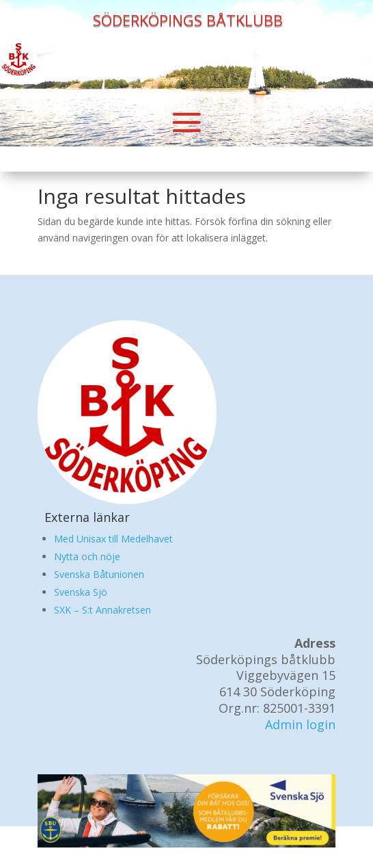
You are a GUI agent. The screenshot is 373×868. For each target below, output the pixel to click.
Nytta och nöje (87, 556)
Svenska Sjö (81, 592)
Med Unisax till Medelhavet (113, 539)
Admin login (300, 724)
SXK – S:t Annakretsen (102, 610)
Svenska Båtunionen (99, 574)
